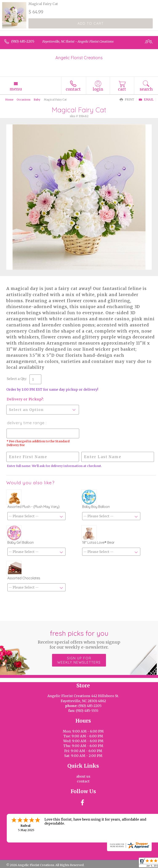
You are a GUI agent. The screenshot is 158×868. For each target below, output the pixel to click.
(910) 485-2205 (23, 41)
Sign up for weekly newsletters (79, 660)
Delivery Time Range (26, 423)
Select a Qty (16, 379)
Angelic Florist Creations (79, 58)
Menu (16, 89)
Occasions (24, 99)
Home (9, 99)
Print (127, 100)
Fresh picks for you (79, 639)
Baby (37, 99)
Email (146, 100)
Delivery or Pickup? (25, 399)
